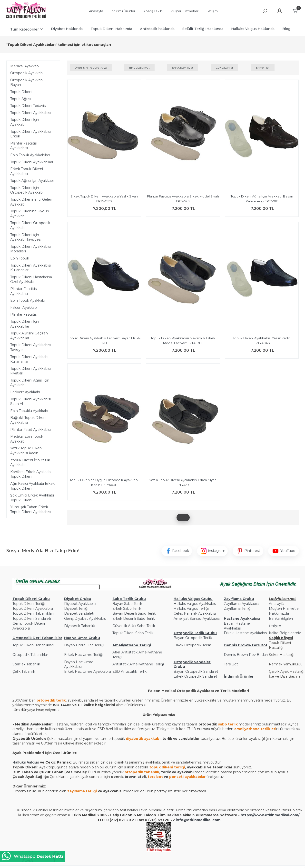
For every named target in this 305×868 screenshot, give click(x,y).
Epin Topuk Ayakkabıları (30, 155)
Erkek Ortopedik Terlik (192, 645)
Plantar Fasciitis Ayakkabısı (23, 146)
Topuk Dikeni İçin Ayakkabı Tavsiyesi (26, 237)
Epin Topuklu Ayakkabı (29, 411)
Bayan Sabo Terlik (127, 604)
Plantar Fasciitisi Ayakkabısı (24, 291)
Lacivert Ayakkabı (25, 392)
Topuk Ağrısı (20, 99)
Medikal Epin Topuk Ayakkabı (27, 439)
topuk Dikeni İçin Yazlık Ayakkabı (30, 463)
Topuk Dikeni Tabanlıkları (33, 613)
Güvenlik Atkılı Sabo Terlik (134, 626)
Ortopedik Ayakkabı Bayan (27, 83)
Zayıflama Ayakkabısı (241, 604)
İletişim (275, 626)
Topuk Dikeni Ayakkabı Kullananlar (29, 359)
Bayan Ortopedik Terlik (193, 638)
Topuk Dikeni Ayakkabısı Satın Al (30, 402)
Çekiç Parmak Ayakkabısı (195, 613)
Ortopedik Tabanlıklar (30, 655)
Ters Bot (231, 664)
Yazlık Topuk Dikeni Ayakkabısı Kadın (26, 451)
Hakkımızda (279, 613)
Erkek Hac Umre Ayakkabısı (88, 672)
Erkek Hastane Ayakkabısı (246, 633)
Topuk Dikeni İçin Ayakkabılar (25, 324)
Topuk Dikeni (21, 92)
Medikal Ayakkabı (25, 66)
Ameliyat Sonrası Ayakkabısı (197, 619)
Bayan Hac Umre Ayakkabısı (79, 664)
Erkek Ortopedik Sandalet (195, 676)
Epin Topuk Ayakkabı (28, 300)
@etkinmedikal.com (202, 820)
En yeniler (263, 67)
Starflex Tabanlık (26, 664)
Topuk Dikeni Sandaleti (32, 619)
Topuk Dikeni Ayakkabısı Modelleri (30, 249)
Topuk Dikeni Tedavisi (28, 106)
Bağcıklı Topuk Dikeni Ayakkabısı (28, 420)
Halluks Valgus (26, 762)
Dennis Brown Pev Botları (246, 655)
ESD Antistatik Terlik (129, 672)
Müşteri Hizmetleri (285, 609)
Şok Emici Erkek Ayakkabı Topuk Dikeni (32, 498)
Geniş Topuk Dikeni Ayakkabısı (29, 626)
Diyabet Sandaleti (79, 613)
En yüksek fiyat (183, 67)
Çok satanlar (224, 67)
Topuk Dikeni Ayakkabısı (30, 113)
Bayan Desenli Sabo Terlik (134, 613)
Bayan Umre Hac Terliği (84, 645)
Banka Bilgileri (281, 619)
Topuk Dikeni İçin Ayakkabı (25, 122)
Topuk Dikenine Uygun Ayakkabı (30, 214)
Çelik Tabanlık (24, 672)
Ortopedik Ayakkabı (27, 73)
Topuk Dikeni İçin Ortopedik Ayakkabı (27, 190)
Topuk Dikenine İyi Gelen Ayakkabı (31, 202)
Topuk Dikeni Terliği (29, 604)
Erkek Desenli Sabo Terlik (134, 619)
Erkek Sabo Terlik (127, 609)
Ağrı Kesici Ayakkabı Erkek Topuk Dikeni (32, 486)
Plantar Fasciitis (23, 314)
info (180, 820)
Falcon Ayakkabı (24, 308)
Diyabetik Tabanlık (79, 626)
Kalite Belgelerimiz (285, 633)
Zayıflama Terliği (238, 609)
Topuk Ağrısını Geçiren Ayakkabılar (29, 336)
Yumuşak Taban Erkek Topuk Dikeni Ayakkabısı (30, 509)
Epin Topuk (20, 258)
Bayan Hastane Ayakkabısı (237, 626)
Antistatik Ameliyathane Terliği (138, 664)
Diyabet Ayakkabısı (80, 604)
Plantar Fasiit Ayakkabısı (30, 430)
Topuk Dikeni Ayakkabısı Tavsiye (30, 347)
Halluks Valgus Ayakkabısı (195, 604)
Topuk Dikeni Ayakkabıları (32, 162)
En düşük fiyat (139, 67)
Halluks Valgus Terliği (191, 609)
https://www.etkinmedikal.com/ (270, 815)
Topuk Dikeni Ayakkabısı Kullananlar (30, 268)
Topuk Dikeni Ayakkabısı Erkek (30, 134)
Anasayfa (277, 604)
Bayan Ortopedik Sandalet (196, 672)
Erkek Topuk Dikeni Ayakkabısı (27, 171)
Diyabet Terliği (76, 609)
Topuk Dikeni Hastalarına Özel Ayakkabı (31, 279)
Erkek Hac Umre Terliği (84, 655)
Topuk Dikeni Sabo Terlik (133, 633)
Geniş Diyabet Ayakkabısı (85, 619)
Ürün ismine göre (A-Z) (91, 67)
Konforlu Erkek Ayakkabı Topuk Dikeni (31, 474)
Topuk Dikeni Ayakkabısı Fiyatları (30, 371)
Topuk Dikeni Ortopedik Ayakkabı (30, 225)
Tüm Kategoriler (25, 29)
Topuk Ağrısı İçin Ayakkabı (32, 181)
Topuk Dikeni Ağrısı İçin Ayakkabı (30, 383)
